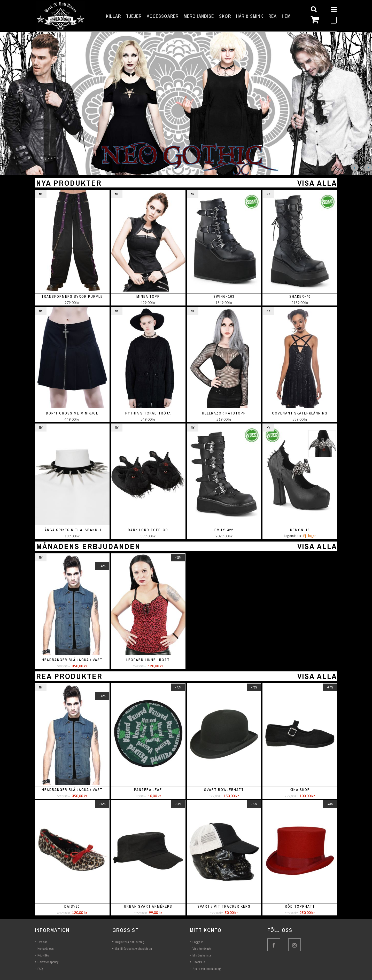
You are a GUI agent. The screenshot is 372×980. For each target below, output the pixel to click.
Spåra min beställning (207, 969)
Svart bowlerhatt (224, 790)
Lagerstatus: (293, 536)
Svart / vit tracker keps (224, 907)
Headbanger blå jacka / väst (72, 660)
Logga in (198, 942)
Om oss (42, 942)
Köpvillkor (44, 956)
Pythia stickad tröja (148, 413)
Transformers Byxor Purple (72, 297)
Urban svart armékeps (148, 907)
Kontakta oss (46, 949)
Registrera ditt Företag (130, 942)
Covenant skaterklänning (300, 413)
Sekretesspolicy (48, 962)
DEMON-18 (300, 530)
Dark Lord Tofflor (148, 530)
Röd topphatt (300, 907)
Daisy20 (72, 907)
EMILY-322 (224, 530)
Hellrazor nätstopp (224, 413)
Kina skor (300, 790)
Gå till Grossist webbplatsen (133, 949)
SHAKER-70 (300, 297)
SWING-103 (224, 297)
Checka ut (199, 962)
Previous (355, 168)
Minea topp (148, 297)
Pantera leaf (148, 790)
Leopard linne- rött (148, 660)
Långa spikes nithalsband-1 (72, 530)
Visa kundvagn (202, 949)
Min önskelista (202, 956)
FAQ (40, 969)
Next (368, 168)
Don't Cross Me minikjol (72, 413)
